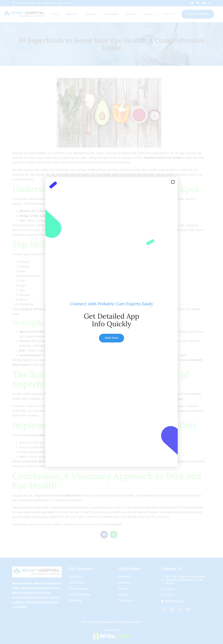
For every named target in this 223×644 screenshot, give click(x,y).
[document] (111, 322)
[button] (173, 182)
